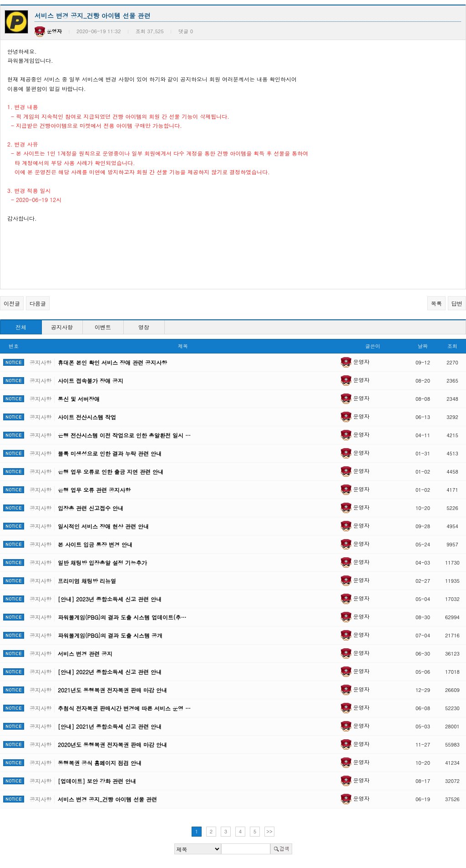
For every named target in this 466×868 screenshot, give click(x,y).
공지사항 (62, 327)
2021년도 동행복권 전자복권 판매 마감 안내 (112, 690)
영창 (144, 327)
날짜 (423, 346)
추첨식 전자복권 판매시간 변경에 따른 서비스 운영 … (124, 708)
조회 (452, 346)
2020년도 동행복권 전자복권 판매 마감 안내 (112, 744)
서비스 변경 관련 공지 (85, 654)
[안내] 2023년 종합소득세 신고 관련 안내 (110, 599)
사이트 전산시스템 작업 (87, 417)
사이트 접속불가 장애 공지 (91, 381)
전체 (21, 327)
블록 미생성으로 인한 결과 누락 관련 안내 (110, 453)
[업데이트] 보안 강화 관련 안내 (97, 781)
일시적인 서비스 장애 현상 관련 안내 (103, 526)
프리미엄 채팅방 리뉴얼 (87, 581)
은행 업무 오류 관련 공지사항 (94, 490)
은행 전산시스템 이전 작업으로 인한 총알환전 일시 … (124, 435)
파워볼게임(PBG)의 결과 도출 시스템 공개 (110, 635)
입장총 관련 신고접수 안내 (91, 508)
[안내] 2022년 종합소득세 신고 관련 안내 (110, 672)
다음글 (38, 303)
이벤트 (103, 327)
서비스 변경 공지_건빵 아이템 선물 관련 (107, 799)
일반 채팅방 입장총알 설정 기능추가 (102, 563)
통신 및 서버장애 (79, 399)
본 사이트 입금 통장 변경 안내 (95, 544)
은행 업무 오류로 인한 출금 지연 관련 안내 (111, 472)
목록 (436, 303)
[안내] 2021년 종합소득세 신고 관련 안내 (110, 726)
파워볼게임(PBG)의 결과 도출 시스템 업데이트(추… (122, 617)
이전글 (12, 303)
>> (269, 831)
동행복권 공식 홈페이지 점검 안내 (100, 763)
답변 (457, 303)
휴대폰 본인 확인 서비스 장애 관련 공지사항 (112, 362)
